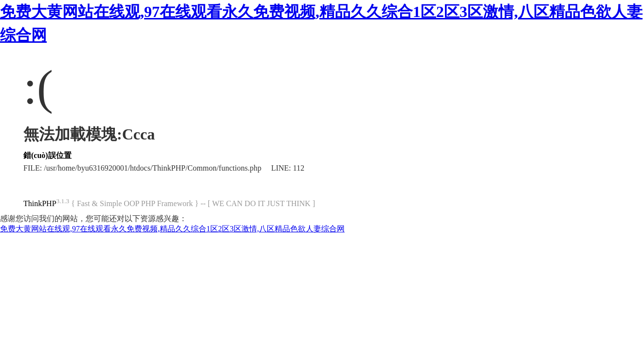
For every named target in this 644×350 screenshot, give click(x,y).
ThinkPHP (40, 203)
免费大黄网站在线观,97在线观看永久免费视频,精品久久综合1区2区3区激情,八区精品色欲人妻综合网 (172, 229)
